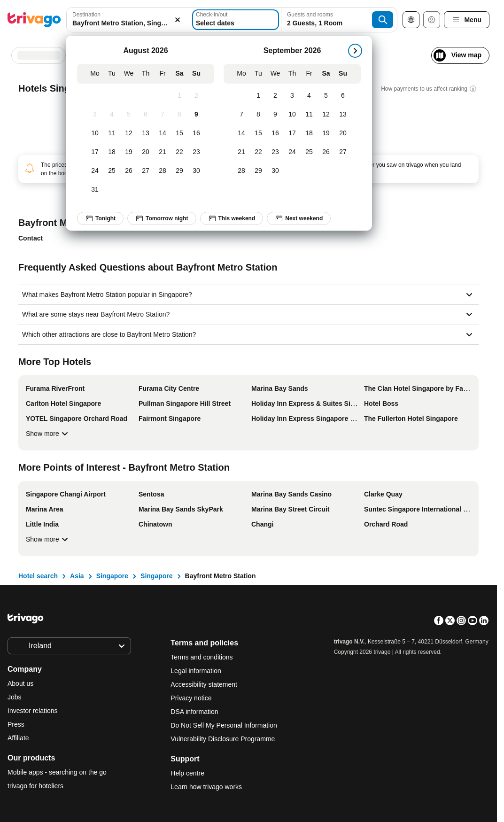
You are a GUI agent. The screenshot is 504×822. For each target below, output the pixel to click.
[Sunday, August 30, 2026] (196, 171)
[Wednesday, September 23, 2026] (275, 152)
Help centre (187, 773)
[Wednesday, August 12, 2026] (129, 133)
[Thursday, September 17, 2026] (292, 133)
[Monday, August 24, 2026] (95, 171)
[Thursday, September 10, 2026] (292, 115)
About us (20, 683)
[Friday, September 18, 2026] (309, 133)
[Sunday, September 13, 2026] (343, 115)
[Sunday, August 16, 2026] (196, 133)
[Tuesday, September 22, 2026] (258, 152)
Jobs (15, 697)
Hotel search (38, 576)
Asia (77, 576)
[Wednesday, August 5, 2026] (129, 115)
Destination (86, 15)
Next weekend (299, 218)
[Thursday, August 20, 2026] (146, 152)
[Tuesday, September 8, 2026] (258, 115)
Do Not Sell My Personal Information (225, 725)
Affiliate (18, 738)
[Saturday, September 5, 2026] (326, 96)
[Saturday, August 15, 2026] (179, 133)
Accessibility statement (204, 684)
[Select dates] (236, 20)
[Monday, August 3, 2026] (95, 115)
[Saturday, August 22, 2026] (179, 152)
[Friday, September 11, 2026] (309, 115)
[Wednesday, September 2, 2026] (275, 96)
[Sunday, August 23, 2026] (196, 152)
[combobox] (128, 20)
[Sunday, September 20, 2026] (343, 133)
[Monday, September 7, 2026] (241, 115)
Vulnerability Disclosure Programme (223, 739)
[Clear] (178, 20)
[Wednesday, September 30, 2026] (275, 171)
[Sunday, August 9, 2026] (196, 115)
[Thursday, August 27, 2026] (146, 171)
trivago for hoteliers (35, 786)
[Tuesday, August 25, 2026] (112, 171)
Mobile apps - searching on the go (57, 772)
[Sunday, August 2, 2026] (196, 96)
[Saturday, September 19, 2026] (326, 133)
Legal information (196, 671)
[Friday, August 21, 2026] (163, 152)
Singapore (112, 576)
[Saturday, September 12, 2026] (326, 115)
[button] (128, 20)
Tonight (100, 218)
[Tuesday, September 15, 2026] (258, 133)
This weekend (232, 218)
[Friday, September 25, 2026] (309, 152)
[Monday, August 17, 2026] (95, 152)
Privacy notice (191, 698)
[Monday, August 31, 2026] (95, 190)
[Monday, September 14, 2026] (241, 133)
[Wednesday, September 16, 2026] (275, 133)
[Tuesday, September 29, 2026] (258, 171)
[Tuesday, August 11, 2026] (112, 133)
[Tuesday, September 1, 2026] (258, 96)
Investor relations (33, 711)
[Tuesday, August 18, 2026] (112, 152)
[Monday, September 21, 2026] (241, 152)
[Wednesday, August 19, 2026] (129, 152)
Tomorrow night (162, 218)
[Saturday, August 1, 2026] (179, 96)
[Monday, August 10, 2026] (95, 133)
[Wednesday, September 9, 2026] (275, 115)
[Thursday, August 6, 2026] (146, 115)
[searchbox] (128, 23)
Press (16, 724)
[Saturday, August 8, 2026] (179, 115)
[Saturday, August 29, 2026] (179, 171)
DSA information (194, 712)
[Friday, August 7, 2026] (163, 115)
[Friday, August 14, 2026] (163, 133)
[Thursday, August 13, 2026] (146, 133)
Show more (48, 434)
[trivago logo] (34, 20)
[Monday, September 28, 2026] (241, 171)
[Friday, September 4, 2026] (309, 96)
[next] (355, 51)
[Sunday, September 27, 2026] (343, 152)
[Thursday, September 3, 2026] (292, 96)
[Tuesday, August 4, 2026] (112, 115)
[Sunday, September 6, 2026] (343, 96)
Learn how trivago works (206, 787)
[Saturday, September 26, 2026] (326, 152)
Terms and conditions (202, 657)
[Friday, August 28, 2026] (163, 171)
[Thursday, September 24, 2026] (292, 152)
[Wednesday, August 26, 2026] (129, 171)
